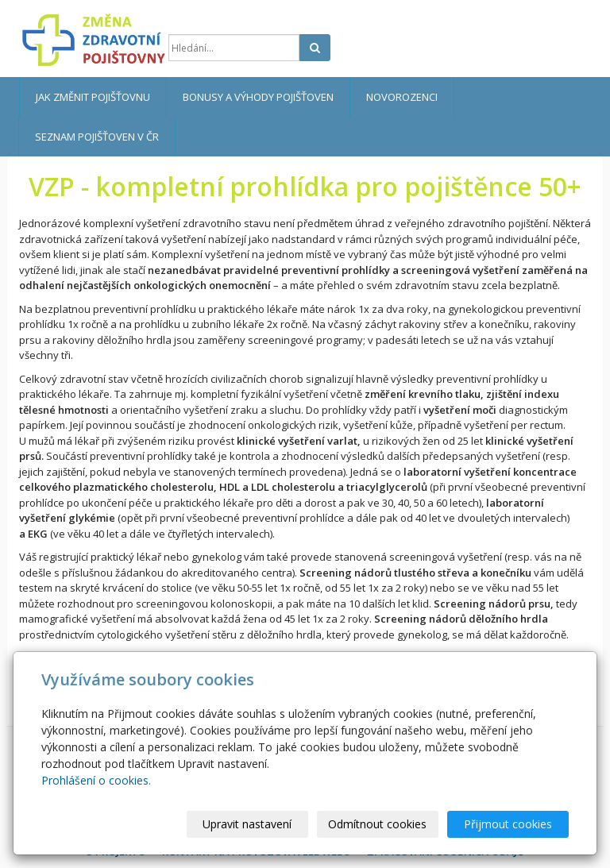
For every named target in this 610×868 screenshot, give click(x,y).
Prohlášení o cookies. (96, 780)
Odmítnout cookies (377, 824)
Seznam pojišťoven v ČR (97, 137)
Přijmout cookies (508, 824)
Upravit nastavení (247, 824)
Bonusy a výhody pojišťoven (258, 97)
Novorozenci (402, 97)
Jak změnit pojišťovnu (93, 97)
